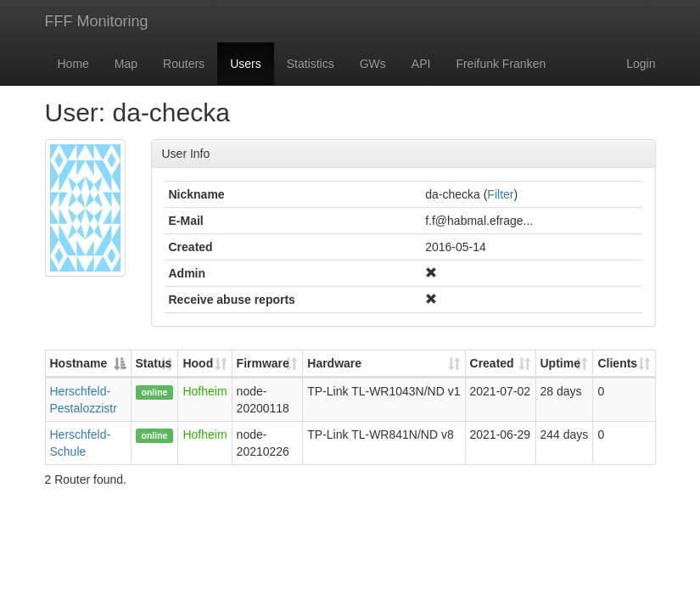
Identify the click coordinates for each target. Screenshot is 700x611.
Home (73, 64)
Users (246, 64)
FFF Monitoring (97, 21)
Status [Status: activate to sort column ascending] (154, 363)
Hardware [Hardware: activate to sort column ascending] (334, 363)
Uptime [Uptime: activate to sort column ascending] (560, 363)
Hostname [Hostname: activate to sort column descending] (79, 363)
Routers (184, 64)
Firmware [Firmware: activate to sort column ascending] (263, 363)
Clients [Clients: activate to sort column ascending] (617, 363)
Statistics (311, 64)
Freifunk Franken (501, 64)
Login (641, 64)
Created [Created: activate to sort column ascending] (492, 363)
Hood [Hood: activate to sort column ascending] (198, 363)
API (421, 64)
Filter (500, 194)
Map (126, 64)
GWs (373, 64)
